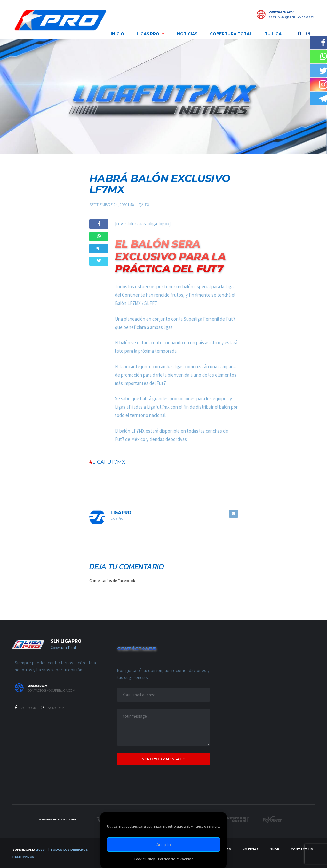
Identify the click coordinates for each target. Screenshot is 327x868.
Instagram (53, 708)
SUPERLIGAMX (24, 850)
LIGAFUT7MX (109, 462)
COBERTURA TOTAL (231, 34)
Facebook (25, 708)
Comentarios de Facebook (112, 580)
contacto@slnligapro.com (292, 17)
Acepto (164, 844)
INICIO (117, 34)
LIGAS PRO (148, 34)
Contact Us (302, 849)
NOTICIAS (187, 34)
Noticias (251, 849)
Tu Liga (273, 34)
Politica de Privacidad (176, 859)
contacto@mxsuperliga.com (51, 691)
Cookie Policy (144, 859)
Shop (275, 849)
